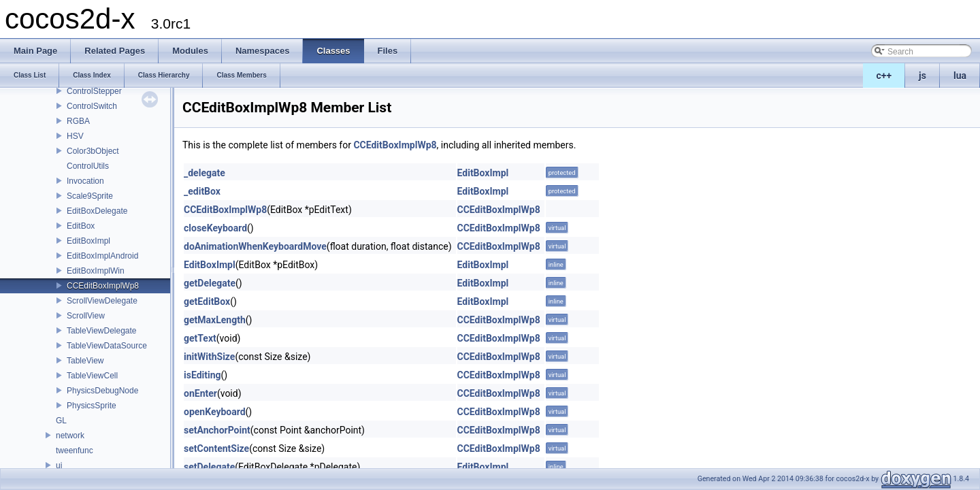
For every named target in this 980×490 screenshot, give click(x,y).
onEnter (200, 393)
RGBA (78, 121)
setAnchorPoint (217, 430)
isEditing (202, 375)
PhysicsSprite (92, 406)
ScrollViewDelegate (102, 301)
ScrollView (86, 316)
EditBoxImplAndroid (102, 256)
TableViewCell (92, 376)
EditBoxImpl (88, 241)
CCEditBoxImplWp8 (103, 286)
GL (61, 421)
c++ (884, 76)
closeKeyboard (215, 228)
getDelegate (210, 283)
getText (200, 338)
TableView (85, 361)
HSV (75, 136)
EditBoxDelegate (97, 211)
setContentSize (216, 448)
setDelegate (209, 467)
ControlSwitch (92, 106)
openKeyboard (215, 412)
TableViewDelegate (102, 331)
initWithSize (209, 357)
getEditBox (207, 301)
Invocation (85, 181)
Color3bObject (93, 151)
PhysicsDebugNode (102, 391)
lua (960, 76)
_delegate (205, 173)
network (70, 436)
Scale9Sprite (90, 196)
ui (59, 465)
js (922, 76)
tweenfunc (75, 451)
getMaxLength (215, 320)
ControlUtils (88, 166)
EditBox (81, 226)
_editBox (202, 191)
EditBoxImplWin (96, 271)
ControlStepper (94, 91)
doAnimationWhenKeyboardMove (255, 246)
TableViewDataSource (107, 346)
